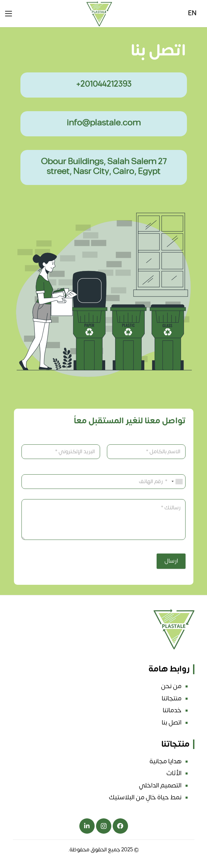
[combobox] (177, 482)
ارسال (171, 561)
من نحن (171, 686)
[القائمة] (9, 14)
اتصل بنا (172, 722)
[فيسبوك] (120, 826)
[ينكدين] (87, 826)
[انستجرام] (104, 826)
